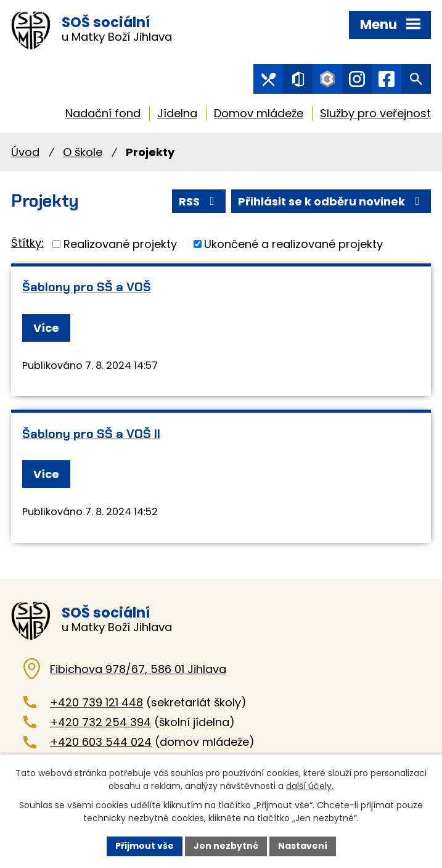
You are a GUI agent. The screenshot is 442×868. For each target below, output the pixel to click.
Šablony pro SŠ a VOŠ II (91, 434)
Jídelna (177, 113)
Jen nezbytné (226, 846)
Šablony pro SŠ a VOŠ (87, 287)
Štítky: (27, 243)
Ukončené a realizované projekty (293, 244)
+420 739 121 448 (96, 702)
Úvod (25, 152)
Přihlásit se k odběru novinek (331, 201)
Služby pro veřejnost (375, 113)
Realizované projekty (120, 244)
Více (46, 328)
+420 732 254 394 (100, 722)
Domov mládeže (259, 113)
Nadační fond (103, 113)
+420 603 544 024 (101, 742)
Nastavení (303, 846)
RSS (199, 201)
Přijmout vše (145, 846)
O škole (83, 152)
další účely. (310, 786)
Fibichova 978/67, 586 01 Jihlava (138, 669)
